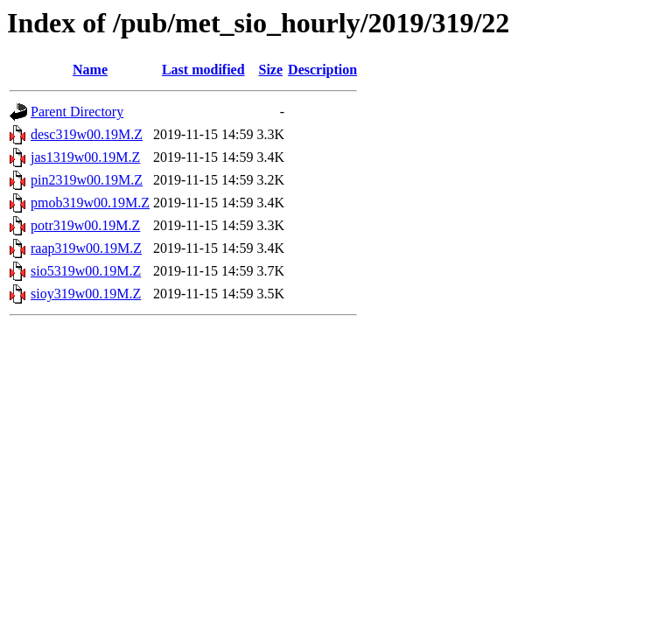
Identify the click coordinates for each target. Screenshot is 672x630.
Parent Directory (77, 112)
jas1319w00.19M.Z (85, 157)
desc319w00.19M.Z (87, 134)
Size (271, 70)
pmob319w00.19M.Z (90, 203)
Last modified (203, 70)
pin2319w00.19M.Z (87, 180)
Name (90, 70)
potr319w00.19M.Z (85, 225)
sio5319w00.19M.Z (86, 271)
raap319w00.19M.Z (86, 248)
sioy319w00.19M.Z (86, 294)
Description (322, 70)
